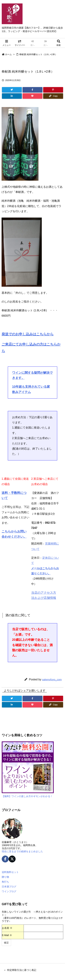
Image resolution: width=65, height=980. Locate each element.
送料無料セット (10, 872)
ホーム (8, 54)
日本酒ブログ (9, 887)
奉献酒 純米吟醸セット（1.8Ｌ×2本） (38, 54)
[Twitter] (12, 90)
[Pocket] (32, 96)
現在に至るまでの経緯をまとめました (22, 851)
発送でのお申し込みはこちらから (28, 334)
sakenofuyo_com (52, 679)
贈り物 (5, 877)
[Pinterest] (53, 90)
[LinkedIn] (12, 96)
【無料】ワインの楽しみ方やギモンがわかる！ (27, 796)
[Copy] (53, 96)
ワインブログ (9, 891)
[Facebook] (32, 90)
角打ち (5, 882)
